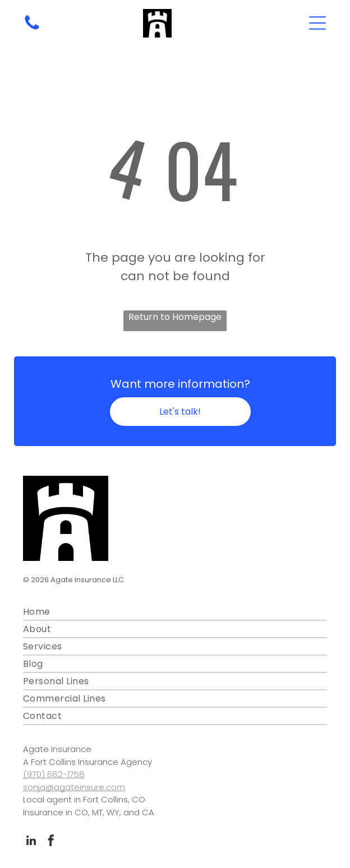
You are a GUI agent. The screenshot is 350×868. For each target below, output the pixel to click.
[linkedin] (31, 842)
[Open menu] (317, 23)
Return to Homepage (175, 317)
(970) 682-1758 (54, 774)
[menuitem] (175, 612)
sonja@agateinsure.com (74, 787)
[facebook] (51, 842)
